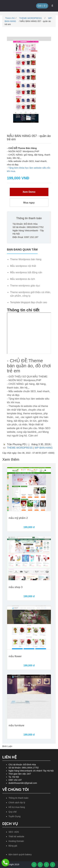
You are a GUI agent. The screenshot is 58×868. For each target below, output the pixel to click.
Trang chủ (10, 18)
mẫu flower (15, 656)
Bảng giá (13, 846)
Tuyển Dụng (14, 816)
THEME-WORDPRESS (31, 18)
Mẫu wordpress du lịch (23, 279)
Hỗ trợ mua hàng (17, 807)
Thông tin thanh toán (18, 798)
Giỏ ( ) (42, 6)
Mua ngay (29, 203)
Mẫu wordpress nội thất (23, 266)
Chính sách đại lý (17, 803)
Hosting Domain (16, 841)
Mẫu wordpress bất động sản (26, 272)
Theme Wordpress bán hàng (26, 259)
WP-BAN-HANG (44, 448)
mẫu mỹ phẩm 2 (18, 518)
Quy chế (13, 812)
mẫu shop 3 (16, 587)
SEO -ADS (14, 832)
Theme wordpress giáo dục (25, 286)
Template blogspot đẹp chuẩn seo (29, 302)
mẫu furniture (16, 726)
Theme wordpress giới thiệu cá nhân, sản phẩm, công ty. (30, 294)
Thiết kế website (16, 836)
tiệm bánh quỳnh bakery (20, 854)
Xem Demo (29, 192)
